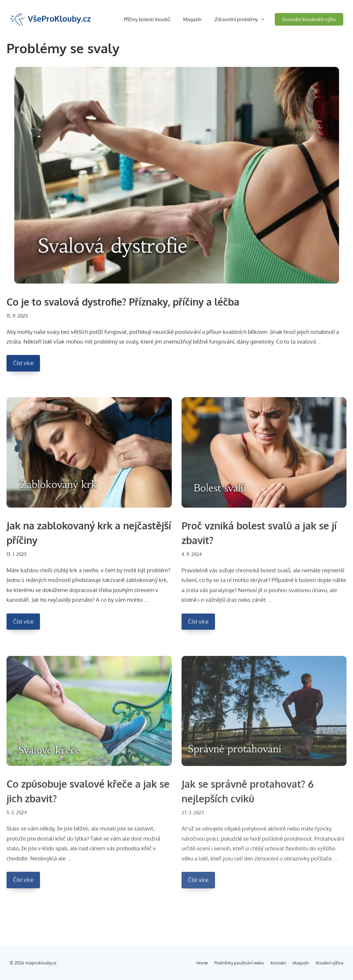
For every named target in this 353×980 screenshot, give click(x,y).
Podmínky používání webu (239, 963)
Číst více (26, 366)
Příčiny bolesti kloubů (147, 19)
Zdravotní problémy (245, 19)
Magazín (192, 19)
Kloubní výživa (329, 963)
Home (202, 963)
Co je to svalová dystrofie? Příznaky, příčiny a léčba (123, 303)
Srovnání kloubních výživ (309, 19)
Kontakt (278, 963)
